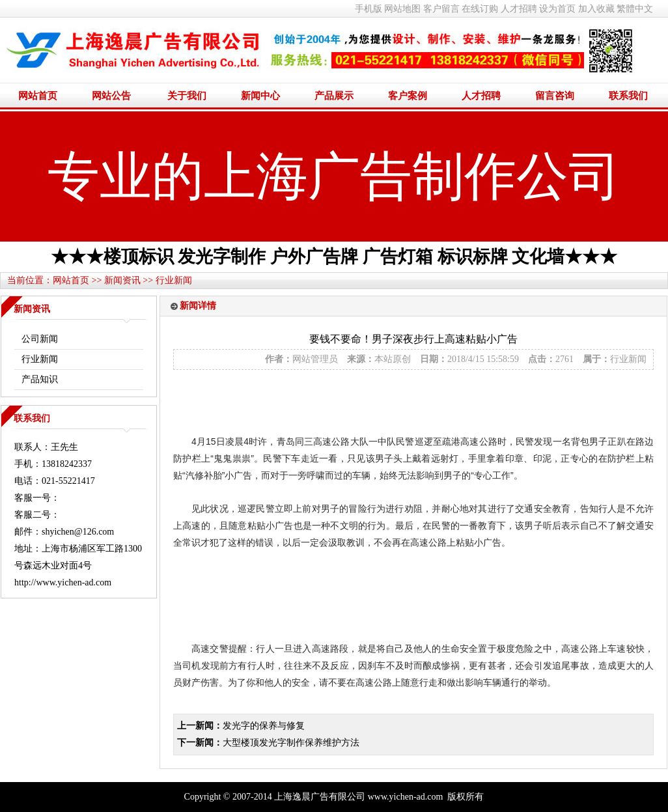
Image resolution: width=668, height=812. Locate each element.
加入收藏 (596, 9)
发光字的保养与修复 (264, 726)
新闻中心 (260, 96)
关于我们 (187, 96)
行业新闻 (174, 280)
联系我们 (628, 96)
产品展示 (334, 96)
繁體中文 (635, 9)
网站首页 (38, 96)
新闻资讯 (122, 280)
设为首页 (557, 9)
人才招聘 (519, 9)
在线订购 (480, 9)
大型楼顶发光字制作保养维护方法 (291, 743)
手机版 (369, 9)
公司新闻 (40, 339)
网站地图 (402, 9)
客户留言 (441, 9)
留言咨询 (555, 96)
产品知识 (40, 379)
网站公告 (111, 96)
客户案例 (408, 96)
